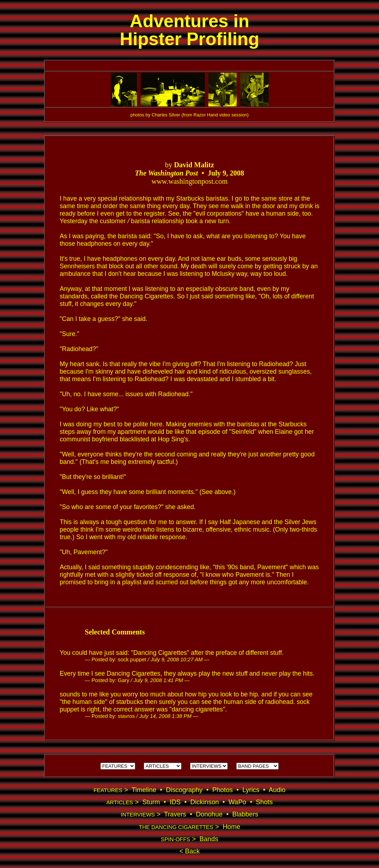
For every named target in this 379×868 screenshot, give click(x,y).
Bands (209, 839)
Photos (222, 790)
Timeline (144, 790)
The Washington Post (166, 173)
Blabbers (245, 814)
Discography (184, 790)
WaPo (237, 802)
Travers (175, 814)
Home (231, 827)
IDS (175, 802)
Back (191, 851)
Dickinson (205, 802)
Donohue (209, 814)
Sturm (151, 802)
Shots (264, 802)
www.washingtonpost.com (189, 181)
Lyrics (251, 790)
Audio (277, 790)
